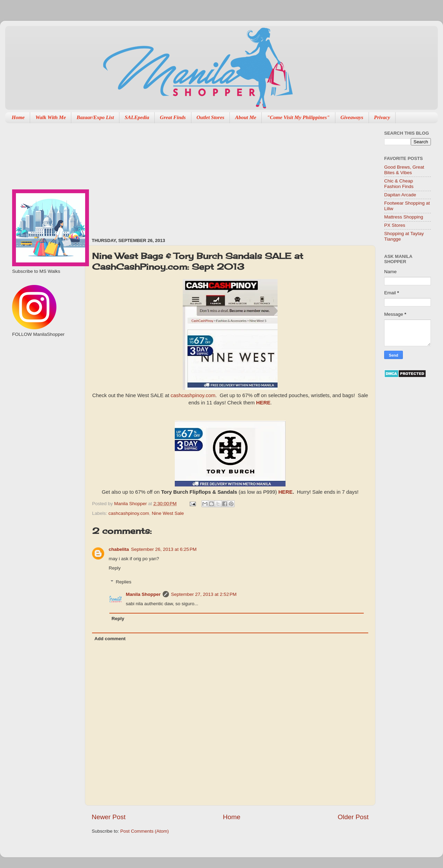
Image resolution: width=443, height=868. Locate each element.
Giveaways (352, 117)
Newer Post (109, 817)
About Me (246, 117)
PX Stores (395, 225)
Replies (124, 582)
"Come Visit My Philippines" (298, 117)
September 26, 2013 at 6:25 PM (164, 549)
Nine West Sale (168, 513)
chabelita (119, 549)
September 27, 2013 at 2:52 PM (204, 594)
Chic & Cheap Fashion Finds (399, 184)
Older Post (353, 817)
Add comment (110, 639)
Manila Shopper (131, 504)
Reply (115, 568)
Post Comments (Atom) (145, 831)
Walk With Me (51, 117)
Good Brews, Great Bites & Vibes (404, 170)
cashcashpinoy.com (193, 395)
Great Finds (173, 117)
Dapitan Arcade (400, 195)
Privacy (382, 117)
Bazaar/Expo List (95, 117)
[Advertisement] (179, 177)
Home (18, 117)
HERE (263, 403)
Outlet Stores (210, 117)
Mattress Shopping (404, 217)
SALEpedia (137, 117)
